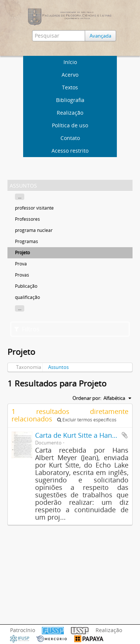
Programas (27, 241)
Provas (22, 275)
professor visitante (34, 208)
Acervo (70, 75)
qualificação (27, 297)
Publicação (26, 286)
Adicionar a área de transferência (125, 435)
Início (70, 62)
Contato (70, 138)
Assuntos (58, 367)
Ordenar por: (87, 398)
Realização (70, 113)
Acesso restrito (70, 151)
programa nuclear (34, 230)
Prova (21, 264)
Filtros (27, 329)
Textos (70, 87)
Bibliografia (70, 100)
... (20, 197)
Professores (27, 219)
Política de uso (70, 125)
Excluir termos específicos (87, 420)
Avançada (100, 36)
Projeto (22, 253)
